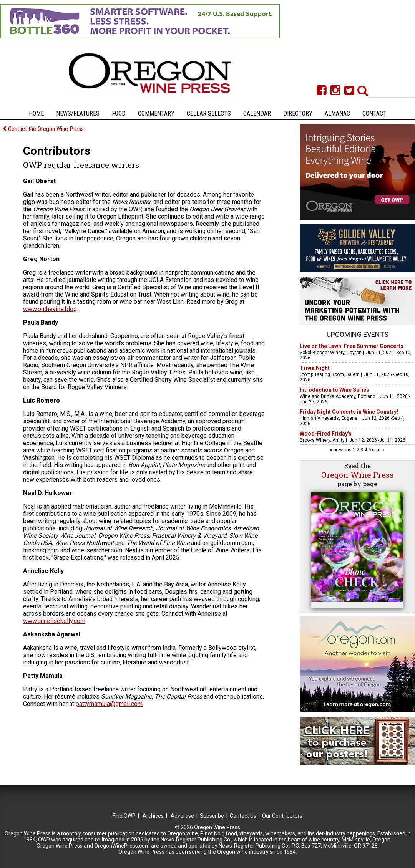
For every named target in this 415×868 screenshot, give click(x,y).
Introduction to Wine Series (334, 390)
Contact (374, 113)
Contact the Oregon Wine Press (43, 129)
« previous (341, 450)
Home (36, 113)
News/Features (78, 113)
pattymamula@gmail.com (109, 704)
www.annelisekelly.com (54, 621)
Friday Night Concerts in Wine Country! (349, 412)
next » (378, 450)
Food (119, 113)
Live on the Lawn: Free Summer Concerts (352, 346)
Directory (298, 113)
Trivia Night (315, 368)
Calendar (257, 113)
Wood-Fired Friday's (326, 434)
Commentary (156, 113)
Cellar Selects (209, 113)
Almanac (337, 113)
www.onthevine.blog (50, 309)
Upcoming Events (358, 334)
